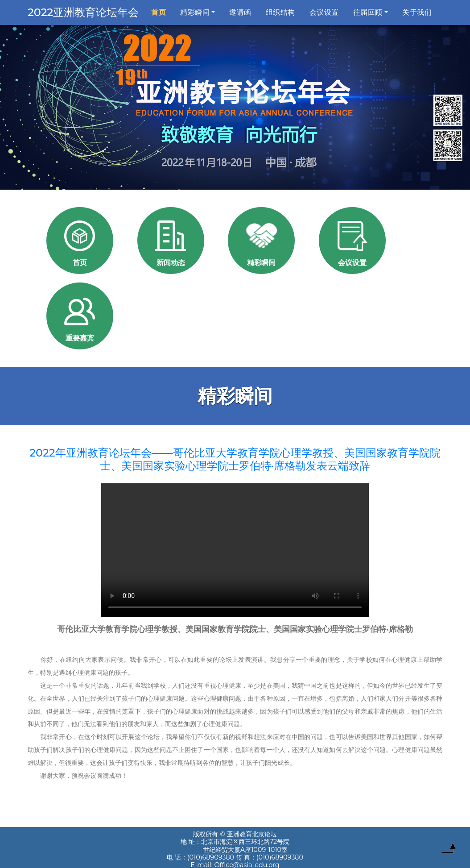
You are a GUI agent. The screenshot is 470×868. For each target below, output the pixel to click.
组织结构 (280, 12)
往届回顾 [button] (368, 12)
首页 (160, 12)
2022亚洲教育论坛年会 (83, 12)
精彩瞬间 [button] (195, 12)
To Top (449, 850)
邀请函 (240, 12)
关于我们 (417, 12)
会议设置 (324, 12)
